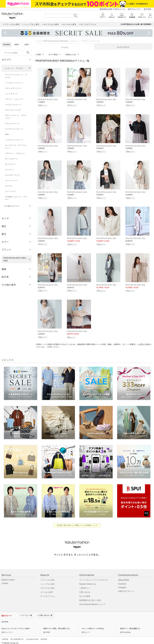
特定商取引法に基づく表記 (90, 598)
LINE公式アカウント (126, 589)
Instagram (122, 585)
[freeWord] (17, 53)
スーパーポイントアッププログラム (94, 578)
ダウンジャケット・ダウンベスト (16, 117)
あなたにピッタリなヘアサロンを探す (16, 626)
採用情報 (44, 637)
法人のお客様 (85, 594)
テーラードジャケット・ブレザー (16, 76)
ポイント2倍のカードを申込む (93, 626)
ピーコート (10, 170)
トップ (38, 41)
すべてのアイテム (48, 594)
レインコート (11, 191)
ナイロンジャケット (13, 105)
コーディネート (123, 47)
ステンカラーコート (13, 88)
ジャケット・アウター (14, 68)
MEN (17, 45)
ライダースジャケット (14, 129)
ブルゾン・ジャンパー (14, 99)
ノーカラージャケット (14, 83)
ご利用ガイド (85, 586)
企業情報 (5, 637)
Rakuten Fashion (8, 578)
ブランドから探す (48, 578)
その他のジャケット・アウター (16, 198)
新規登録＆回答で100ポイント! (112, 9)
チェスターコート (12, 175)
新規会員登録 (124, 578)
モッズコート (11, 164)
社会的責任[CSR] (32, 637)
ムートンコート (11, 180)
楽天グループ (133, 9)
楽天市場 (147, 9)
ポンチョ (9, 186)
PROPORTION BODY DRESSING (56, 41)
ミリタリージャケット (14, 140)
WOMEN (7, 45)
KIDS (27, 45)
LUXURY (5, 581)
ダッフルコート (11, 159)
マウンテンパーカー (13, 110)
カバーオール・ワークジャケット (16, 147)
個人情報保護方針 (17, 637)
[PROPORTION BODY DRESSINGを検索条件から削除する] (29, 259)
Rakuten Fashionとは (88, 582)
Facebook (122, 582)
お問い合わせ (85, 590)
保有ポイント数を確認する (130, 626)
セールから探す (47, 590)
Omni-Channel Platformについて (92, 602)
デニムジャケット (12, 124)
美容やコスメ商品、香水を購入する (56, 626)
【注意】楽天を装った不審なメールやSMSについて (77, 523)
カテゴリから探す (48, 586)
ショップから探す (48, 582)
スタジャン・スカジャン (15, 153)
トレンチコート (11, 94)
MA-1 (7, 134)
